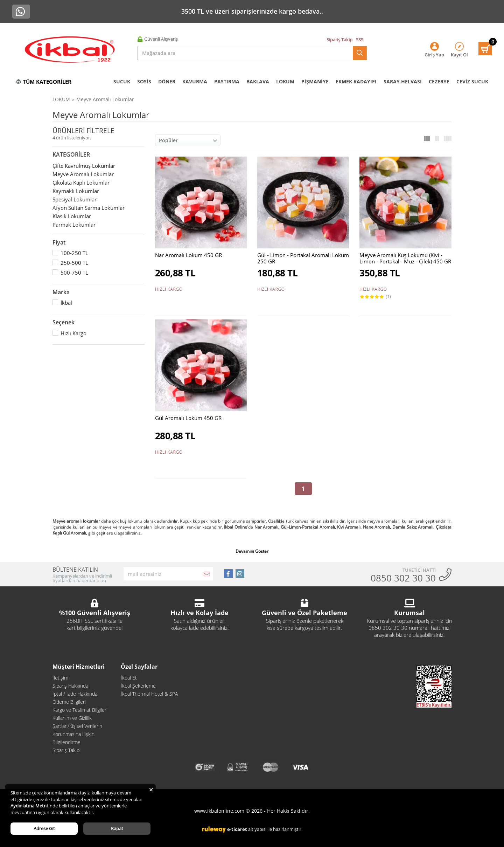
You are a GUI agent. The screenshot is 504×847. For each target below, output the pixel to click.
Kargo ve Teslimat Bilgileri (80, 710)
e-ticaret (237, 829)
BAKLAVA (258, 81)
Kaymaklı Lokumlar (76, 191)
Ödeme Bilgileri (69, 702)
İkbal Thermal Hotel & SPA (149, 694)
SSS (360, 40)
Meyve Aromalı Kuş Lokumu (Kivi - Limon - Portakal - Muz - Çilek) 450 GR (405, 258)
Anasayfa (63, 99)
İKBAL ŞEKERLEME (101, 99)
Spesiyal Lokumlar (75, 199)
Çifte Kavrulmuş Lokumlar (84, 166)
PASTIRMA (227, 81)
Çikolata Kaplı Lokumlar (81, 183)
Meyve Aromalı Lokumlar (181, 99)
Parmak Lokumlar (74, 225)
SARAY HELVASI (403, 81)
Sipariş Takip (339, 40)
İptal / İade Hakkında (75, 694)
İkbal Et (129, 678)
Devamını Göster (252, 551)
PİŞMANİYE (315, 81)
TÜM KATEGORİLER (44, 82)
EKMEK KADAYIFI (356, 81)
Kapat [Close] (117, 828)
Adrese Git (44, 828)
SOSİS (144, 81)
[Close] (151, 789)
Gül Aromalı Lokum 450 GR (188, 418)
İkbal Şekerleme (138, 686)
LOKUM (285, 81)
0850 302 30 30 (403, 578)
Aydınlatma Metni (30, 806)
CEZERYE (439, 81)
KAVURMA (195, 81)
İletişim (60, 678)
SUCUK (122, 81)
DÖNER (167, 81)
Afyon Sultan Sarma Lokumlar (89, 208)
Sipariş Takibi (66, 750)
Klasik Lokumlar (72, 216)
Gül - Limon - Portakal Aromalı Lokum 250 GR (303, 258)
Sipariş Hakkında (70, 686)
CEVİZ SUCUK (472, 81)
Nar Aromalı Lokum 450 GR (188, 255)
